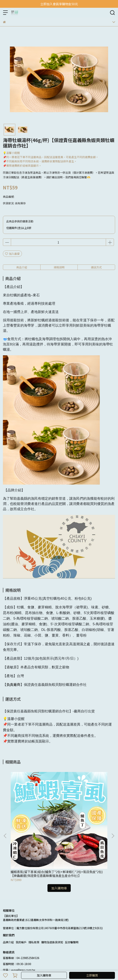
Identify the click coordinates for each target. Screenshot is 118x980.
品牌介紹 (8, 892)
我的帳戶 (21, 892)
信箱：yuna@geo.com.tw (19, 919)
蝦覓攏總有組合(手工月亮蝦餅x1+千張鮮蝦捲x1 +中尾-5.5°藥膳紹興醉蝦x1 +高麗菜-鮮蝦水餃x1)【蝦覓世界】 (84, 823)
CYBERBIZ (97, 965)
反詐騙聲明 (72, 892)
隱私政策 (34, 892)
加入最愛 (12, 254)
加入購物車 (44, 975)
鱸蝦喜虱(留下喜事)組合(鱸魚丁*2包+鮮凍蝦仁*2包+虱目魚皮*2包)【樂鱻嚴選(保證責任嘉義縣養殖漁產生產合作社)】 (34, 823)
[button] (113, 811)
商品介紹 (22, 267)
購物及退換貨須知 (52, 892)
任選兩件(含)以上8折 (19, 228)
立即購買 (92, 975)
